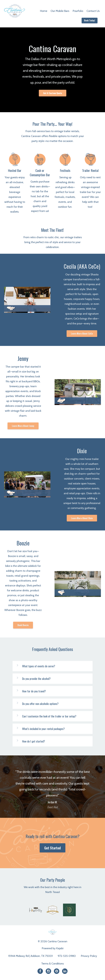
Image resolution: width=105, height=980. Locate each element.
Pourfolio (78, 11)
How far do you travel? (34, 691)
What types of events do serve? (39, 666)
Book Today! (90, 20)
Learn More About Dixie (82, 518)
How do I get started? (34, 741)
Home (44, 11)
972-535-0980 (67, 956)
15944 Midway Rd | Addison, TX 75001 (30, 956)
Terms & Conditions (52, 964)
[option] (52, 787)
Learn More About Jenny (23, 426)
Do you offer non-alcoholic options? (40, 704)
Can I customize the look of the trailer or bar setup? (49, 716)
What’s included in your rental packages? (43, 729)
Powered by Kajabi (53, 948)
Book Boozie (23, 625)
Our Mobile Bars (60, 11)
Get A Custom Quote (53, 93)
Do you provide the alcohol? (36, 679)
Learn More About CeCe (82, 334)
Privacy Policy (89, 956)
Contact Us (93, 11)
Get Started (52, 848)
